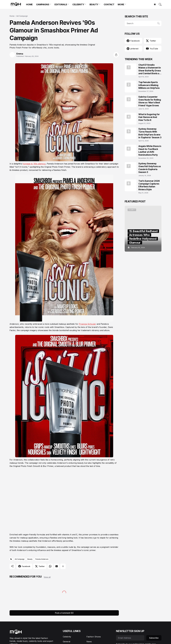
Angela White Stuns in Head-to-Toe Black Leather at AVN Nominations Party (150, 150)
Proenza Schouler (87, 324)
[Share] (116, 55)
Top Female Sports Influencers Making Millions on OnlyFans (149, 85)
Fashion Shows (94, 637)
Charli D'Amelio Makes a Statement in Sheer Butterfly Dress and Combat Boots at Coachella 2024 (150, 69)
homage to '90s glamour (34, 164)
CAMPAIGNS (43, 4)
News (89, 642)
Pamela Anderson (42, 559)
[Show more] (63, 566)
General (67, 642)
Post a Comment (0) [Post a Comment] (64, 613)
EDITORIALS (61, 4)
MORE (121, 4)
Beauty (30, 559)
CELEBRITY (78, 4)
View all (47, 577)
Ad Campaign (22, 16)
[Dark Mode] (154, 4)
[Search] (159, 4)
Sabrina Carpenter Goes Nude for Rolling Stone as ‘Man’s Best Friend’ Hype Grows (150, 101)
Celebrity (67, 637)
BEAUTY (94, 4)
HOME (29, 4)
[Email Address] (130, 638)
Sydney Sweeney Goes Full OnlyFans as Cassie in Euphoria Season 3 (150, 168)
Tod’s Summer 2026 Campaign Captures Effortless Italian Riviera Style (149, 185)
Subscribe (154, 638)
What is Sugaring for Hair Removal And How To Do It (149, 117)
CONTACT (109, 4)
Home (12, 16)
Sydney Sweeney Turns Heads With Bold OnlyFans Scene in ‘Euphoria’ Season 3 (150, 133)
